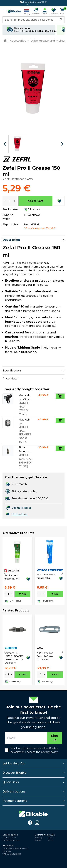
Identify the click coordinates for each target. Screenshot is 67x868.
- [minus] (5, 594)
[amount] (8, 594)
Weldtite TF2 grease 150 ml (12, 577)
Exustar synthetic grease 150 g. (46, 576)
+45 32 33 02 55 (9, 838)
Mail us (27, 508)
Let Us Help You (14, 763)
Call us (16, 508)
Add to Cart (35, 201)
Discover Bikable (14, 773)
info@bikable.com (11, 840)
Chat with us (19, 514)
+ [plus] (12, 594)
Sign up (54, 738)
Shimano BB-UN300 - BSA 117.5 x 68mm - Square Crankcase (14, 658)
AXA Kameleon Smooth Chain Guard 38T (45, 656)
